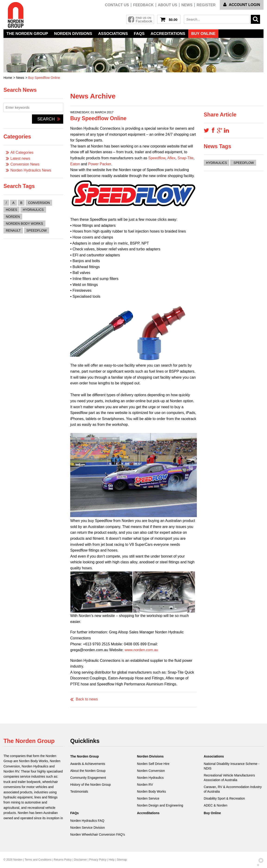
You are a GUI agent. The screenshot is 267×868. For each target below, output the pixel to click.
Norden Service (148, 798)
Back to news (87, 699)
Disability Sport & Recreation (224, 798)
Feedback (143, 5)
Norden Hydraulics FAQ (87, 821)
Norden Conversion (151, 771)
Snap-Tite (186, 158)
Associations (113, 34)
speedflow (37, 230)
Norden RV (145, 785)
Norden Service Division (87, 828)
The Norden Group (27, 34)
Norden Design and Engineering (160, 805)
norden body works (24, 224)
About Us (168, 5)
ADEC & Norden (216, 805)
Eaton (75, 164)
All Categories (22, 152)
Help (112, 860)
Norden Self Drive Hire (153, 764)
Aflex (171, 158)
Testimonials (79, 791)
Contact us (117, 5)
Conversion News (25, 164)
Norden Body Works (151, 791)
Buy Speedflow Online (44, 78)
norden (13, 217)
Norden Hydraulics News (31, 170)
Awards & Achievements (88, 764)
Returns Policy (63, 860)
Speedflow (157, 158)
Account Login (242, 5)
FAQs (139, 34)
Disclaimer (80, 860)
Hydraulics (217, 163)
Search (49, 119)
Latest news (20, 158)
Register (206, 5)
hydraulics (33, 210)
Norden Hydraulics (150, 778)
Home (8, 78)
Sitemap (122, 860)
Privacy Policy (98, 860)
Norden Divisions (73, 34)
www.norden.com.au (141, 650)
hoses (11, 210)
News (187, 5)
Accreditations (168, 34)
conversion (39, 203)
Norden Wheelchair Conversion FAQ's (97, 834)
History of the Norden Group (90, 785)
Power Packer (100, 164)
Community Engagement (88, 778)
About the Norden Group (88, 771)
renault (13, 230)
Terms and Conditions (38, 860)
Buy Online (203, 34)
